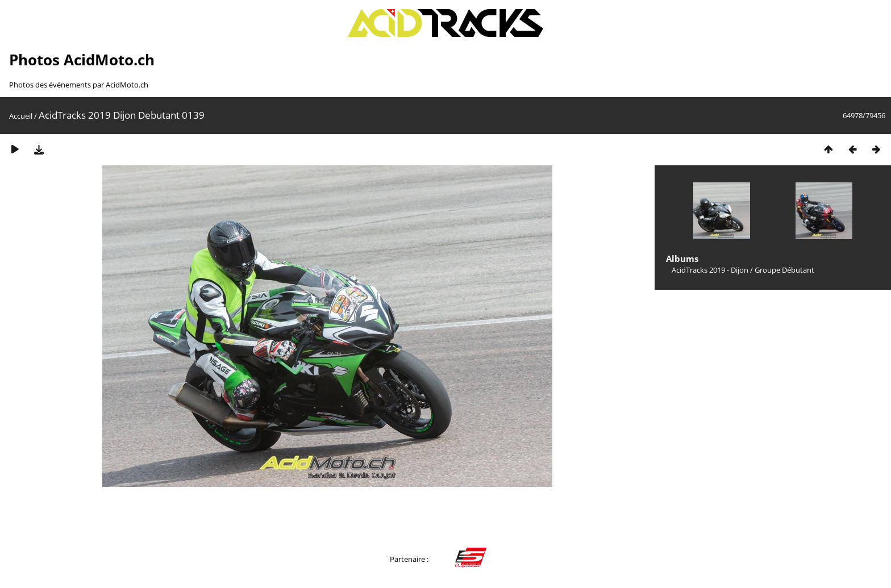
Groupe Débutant (784, 270)
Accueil (21, 116)
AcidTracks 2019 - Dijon (710, 270)
